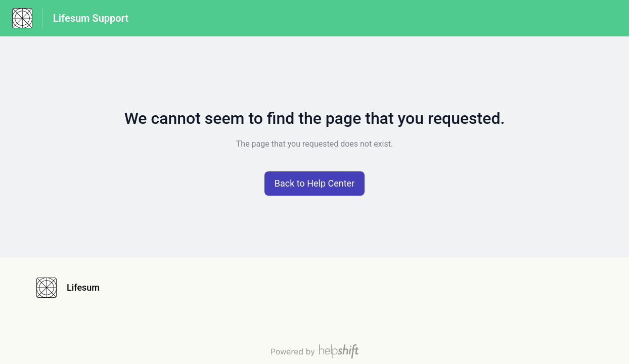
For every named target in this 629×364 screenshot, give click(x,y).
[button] (315, 184)
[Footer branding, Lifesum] (73, 288)
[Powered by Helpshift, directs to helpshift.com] (314, 351)
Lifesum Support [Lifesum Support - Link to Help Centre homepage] (91, 18)
